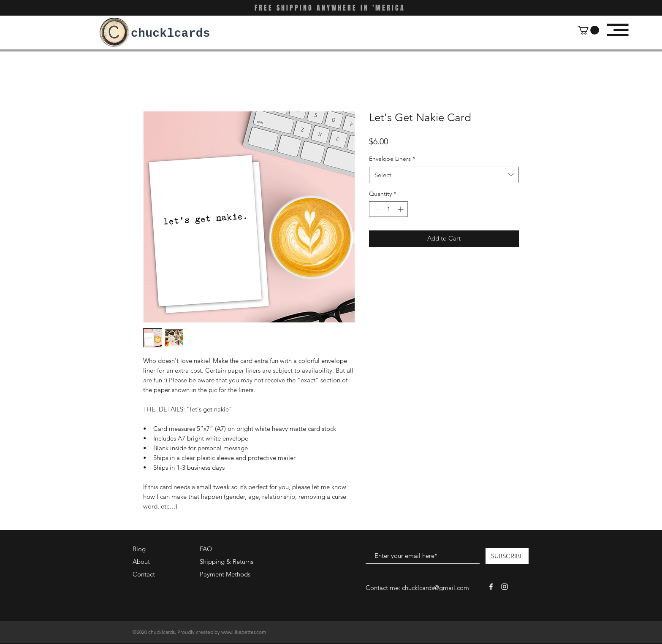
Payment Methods (226, 574)
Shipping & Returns (227, 561)
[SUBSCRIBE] (507, 556)
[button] (588, 30)
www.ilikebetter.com (244, 632)
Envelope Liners (392, 159)
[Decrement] (376, 209)
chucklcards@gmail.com (435, 588)
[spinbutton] (388, 209)
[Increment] (401, 209)
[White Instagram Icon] (505, 587)
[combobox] (444, 175)
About (141, 561)
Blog (139, 549)
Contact (144, 574)
